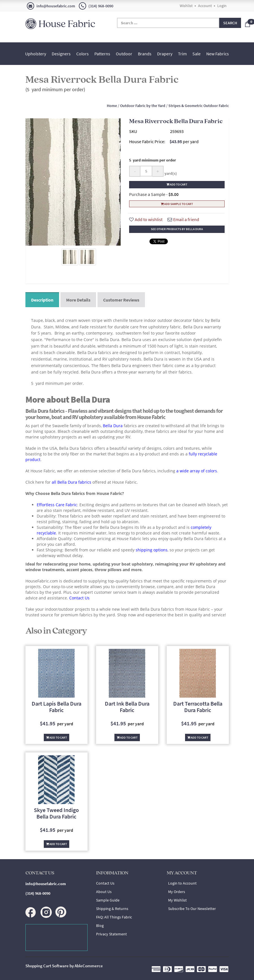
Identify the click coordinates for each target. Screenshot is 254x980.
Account (205, 6)
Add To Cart (57, 737)
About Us (104, 892)
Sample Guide (108, 900)
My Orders (177, 892)
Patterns (102, 54)
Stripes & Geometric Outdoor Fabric (199, 106)
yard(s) (170, 173)
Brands (145, 54)
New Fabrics (218, 54)
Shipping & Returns (112, 909)
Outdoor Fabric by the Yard (143, 106)
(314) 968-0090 (96, 6)
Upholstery (36, 54)
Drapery (165, 54)
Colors (83, 54)
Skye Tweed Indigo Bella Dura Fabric (56, 813)
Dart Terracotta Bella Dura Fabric (198, 707)
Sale (197, 54)
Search (230, 23)
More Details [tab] (78, 300)
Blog (100, 926)
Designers (61, 54)
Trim (182, 54)
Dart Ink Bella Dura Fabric (127, 707)
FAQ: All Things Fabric (114, 917)
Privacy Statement (111, 934)
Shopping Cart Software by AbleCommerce (64, 966)
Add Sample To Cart (177, 204)
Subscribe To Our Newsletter (192, 909)
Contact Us (105, 883)
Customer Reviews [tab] (121, 300)
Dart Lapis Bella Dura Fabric (57, 707)
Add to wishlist (146, 219)
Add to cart (177, 184)
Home (112, 106)
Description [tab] (42, 300)
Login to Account (182, 883)
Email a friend (183, 219)
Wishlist (186, 6)
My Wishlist (177, 900)
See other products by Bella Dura (177, 229)
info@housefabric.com (51, 6)
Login (222, 6)
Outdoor (124, 54)
